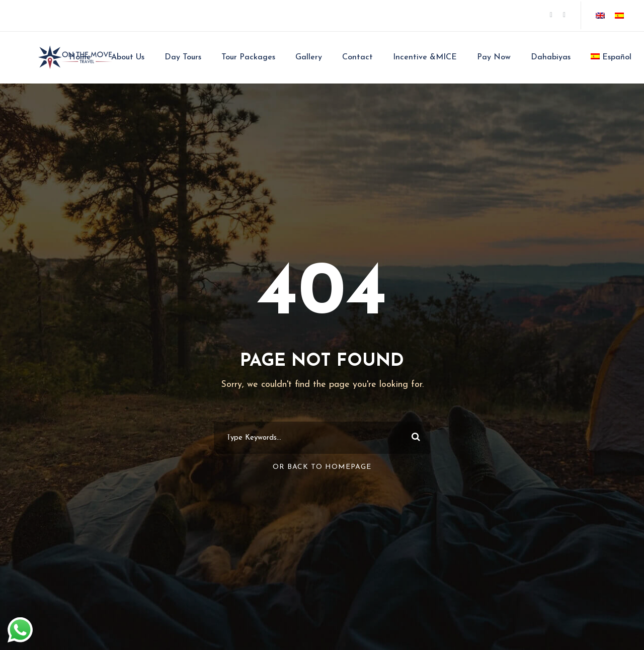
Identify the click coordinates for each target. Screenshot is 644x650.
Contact (357, 57)
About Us (128, 57)
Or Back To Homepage (322, 467)
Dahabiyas (551, 57)
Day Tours (183, 57)
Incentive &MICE (425, 57)
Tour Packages (248, 57)
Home (80, 57)
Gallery (309, 57)
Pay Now (494, 57)
